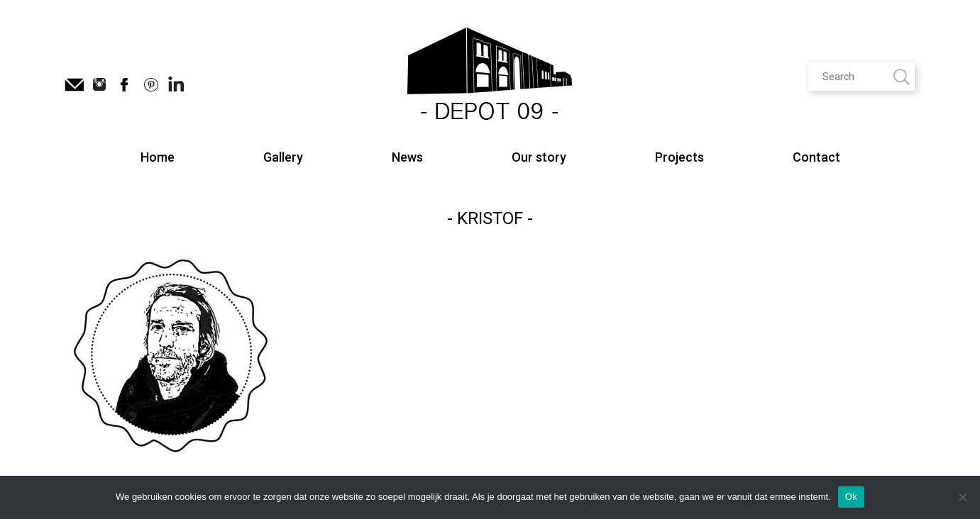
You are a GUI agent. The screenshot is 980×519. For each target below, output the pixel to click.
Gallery (283, 157)
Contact (816, 157)
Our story (539, 157)
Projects (679, 157)
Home (158, 157)
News (407, 157)
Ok (851, 497)
